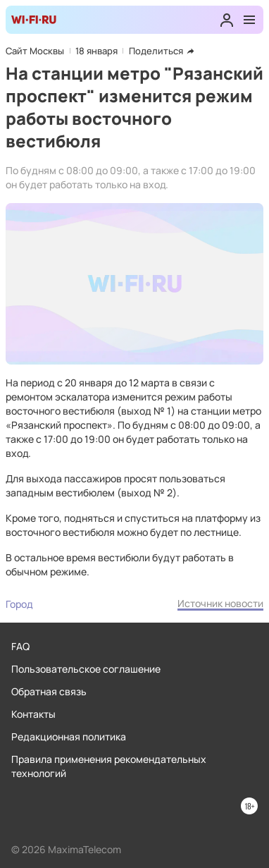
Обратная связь (49, 691)
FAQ (20, 646)
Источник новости (220, 603)
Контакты (33, 714)
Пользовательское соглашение (86, 669)
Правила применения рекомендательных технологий (109, 766)
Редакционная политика (69, 736)
